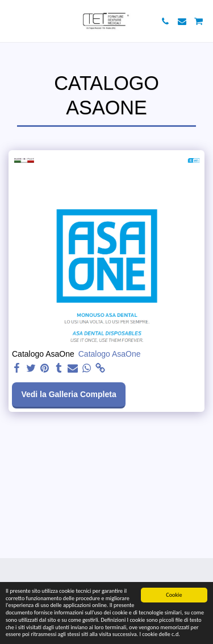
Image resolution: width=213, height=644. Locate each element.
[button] (12, 21)
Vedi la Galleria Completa (68, 394)
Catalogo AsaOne (110, 354)
